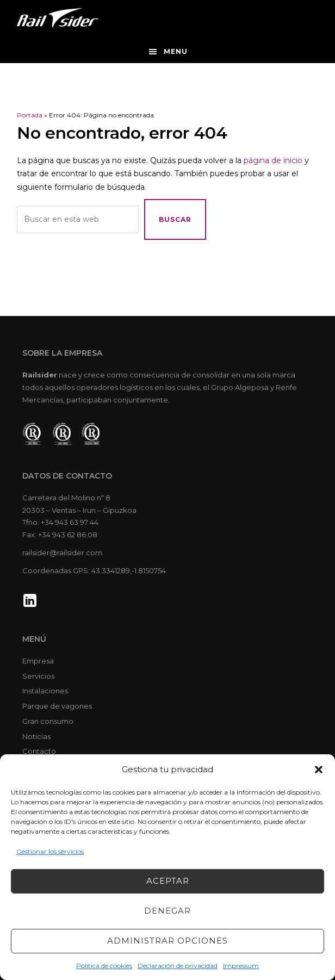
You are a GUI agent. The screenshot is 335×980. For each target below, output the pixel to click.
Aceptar (168, 881)
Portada (30, 115)
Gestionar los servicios (50, 851)
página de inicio (273, 160)
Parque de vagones (57, 706)
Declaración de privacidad (178, 966)
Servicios (38, 676)
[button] (319, 770)
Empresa (38, 661)
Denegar (167, 911)
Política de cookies (104, 966)
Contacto (39, 751)
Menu (176, 51)
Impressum (241, 966)
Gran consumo (48, 721)
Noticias (36, 736)
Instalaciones (45, 691)
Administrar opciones (167, 941)
